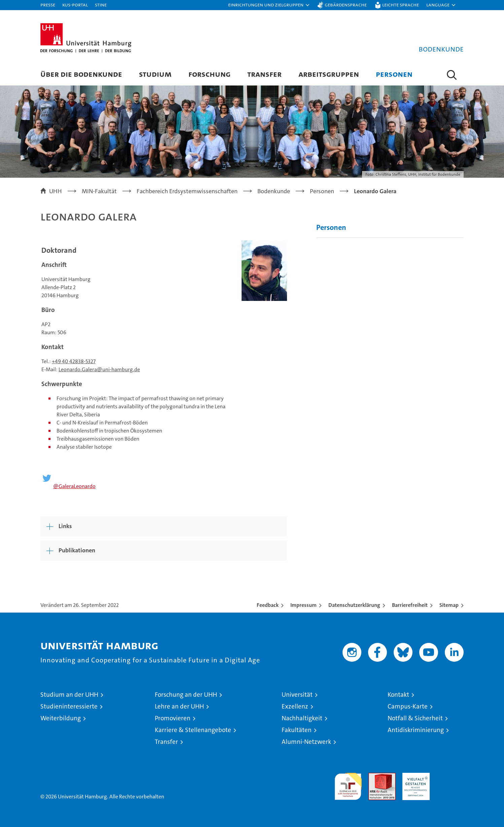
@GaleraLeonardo (74, 486)
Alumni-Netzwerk (306, 742)
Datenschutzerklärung (354, 605)
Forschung (209, 74)
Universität (297, 695)
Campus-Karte (408, 706)
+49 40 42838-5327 (74, 361)
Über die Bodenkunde (81, 74)
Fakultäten (297, 730)
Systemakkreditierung (450, 776)
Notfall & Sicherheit (415, 718)
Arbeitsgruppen (329, 74)
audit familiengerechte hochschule (348, 783)
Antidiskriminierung (416, 730)
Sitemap (449, 605)
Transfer (264, 74)
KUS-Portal (75, 5)
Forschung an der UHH (186, 695)
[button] (269, 5)
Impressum (303, 605)
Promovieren (173, 718)
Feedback (268, 605)
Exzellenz (295, 706)
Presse (48, 5)
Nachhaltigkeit (302, 718)
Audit (375, 776)
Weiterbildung (61, 718)
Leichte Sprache (401, 5)
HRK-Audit (414, 776)
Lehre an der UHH (179, 706)
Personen (394, 74)
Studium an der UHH (69, 695)
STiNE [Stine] (101, 5)
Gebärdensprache (346, 5)
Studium (155, 74)
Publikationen (77, 550)
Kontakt (398, 695)
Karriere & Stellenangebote (193, 730)
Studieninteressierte (69, 706)
